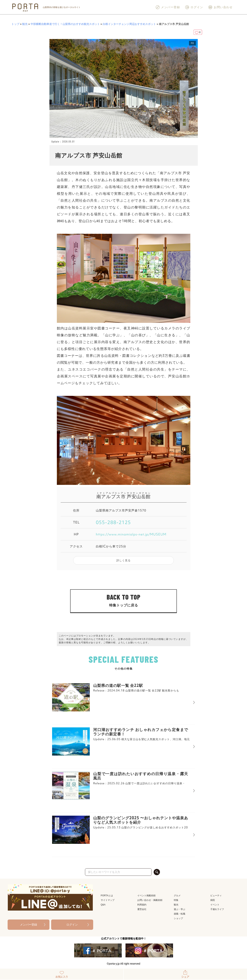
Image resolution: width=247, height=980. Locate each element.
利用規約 (142, 905)
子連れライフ (217, 909)
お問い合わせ (220, 7)
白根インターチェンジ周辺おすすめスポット (129, 24)
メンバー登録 (168, 7)
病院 (213, 900)
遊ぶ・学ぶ (179, 909)
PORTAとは (107, 896)
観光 (25, 24)
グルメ (177, 896)
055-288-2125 (113, 522)
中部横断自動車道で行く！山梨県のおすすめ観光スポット (65, 24)
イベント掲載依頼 (146, 896)
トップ (15, 24)
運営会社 (142, 909)
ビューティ (216, 896)
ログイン (194, 7)
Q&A (103, 905)
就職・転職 (179, 914)
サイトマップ (108, 900)
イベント (215, 905)
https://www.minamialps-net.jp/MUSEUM (131, 534)
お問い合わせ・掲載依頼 (150, 900)
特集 (176, 900)
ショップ (178, 918)
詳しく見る (123, 560)
